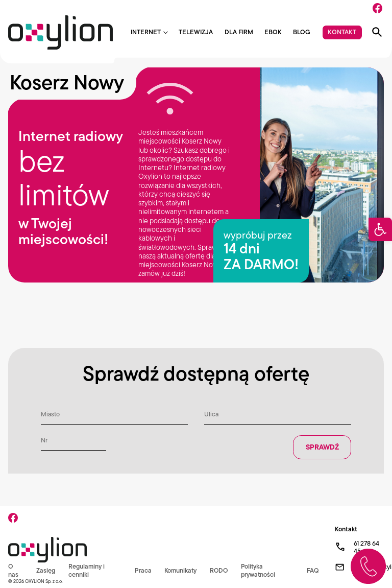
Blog (302, 32)
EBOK (273, 32)
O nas (13, 570)
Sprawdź (322, 448)
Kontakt (342, 32)
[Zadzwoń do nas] (368, 566)
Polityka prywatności (259, 570)
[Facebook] (377, 8)
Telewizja (196, 32)
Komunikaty (179, 570)
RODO (219, 570)
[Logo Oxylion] (60, 32)
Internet (146, 32)
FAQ (312, 570)
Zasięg (46, 570)
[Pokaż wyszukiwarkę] (377, 32)
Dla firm (239, 32)
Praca (141, 570)
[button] (380, 229)
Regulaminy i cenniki (86, 570)
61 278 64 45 (366, 547)
